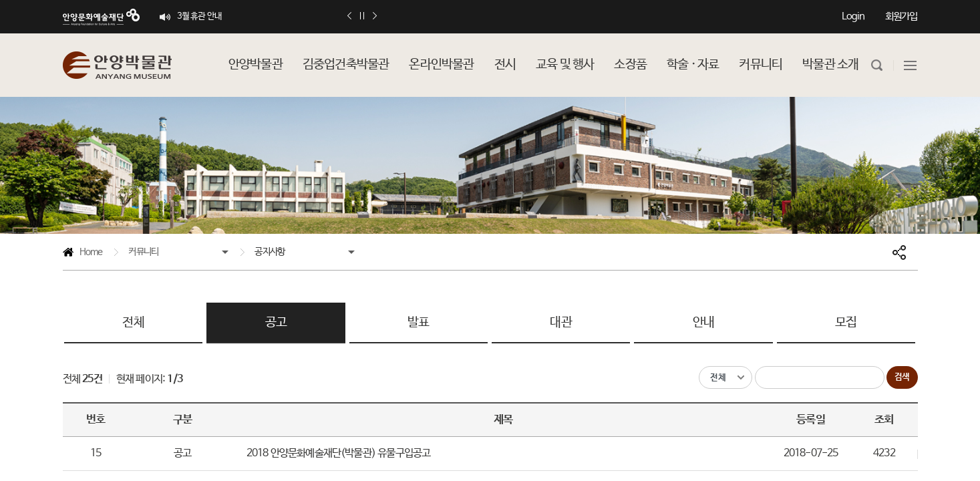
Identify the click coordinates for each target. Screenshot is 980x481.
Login (853, 16)
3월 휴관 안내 (200, 16)
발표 (418, 323)
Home (83, 254)
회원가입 (902, 16)
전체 (133, 323)
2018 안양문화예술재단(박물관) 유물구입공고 (339, 453)
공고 (276, 323)
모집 (846, 323)
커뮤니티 (143, 252)
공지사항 (270, 252)
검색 (902, 377)
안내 (703, 323)
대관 (560, 323)
